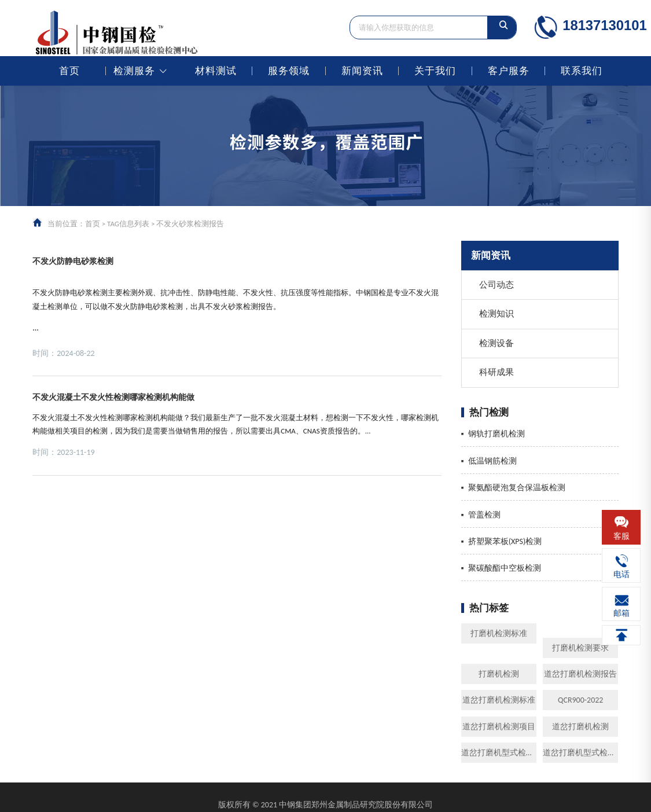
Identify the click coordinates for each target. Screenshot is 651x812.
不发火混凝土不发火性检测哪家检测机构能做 (113, 397)
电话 (621, 574)
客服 (621, 536)
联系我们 (582, 71)
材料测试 (216, 71)
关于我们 (435, 71)
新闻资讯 (362, 71)
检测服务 (134, 71)
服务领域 (289, 71)
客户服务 (509, 71)
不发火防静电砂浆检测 (73, 261)
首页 (69, 71)
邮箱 (621, 613)
